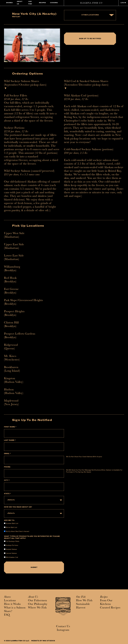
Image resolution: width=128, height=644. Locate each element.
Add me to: (9, 521)
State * (7, 494)
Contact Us (63, 627)
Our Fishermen (37, 601)
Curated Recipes (110, 608)
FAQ (7, 615)
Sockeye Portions (11, 545)
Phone (7, 467)
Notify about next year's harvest (17, 531)
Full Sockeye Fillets (12, 541)
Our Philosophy (38, 604)
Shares (7, 597)
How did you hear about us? (18, 507)
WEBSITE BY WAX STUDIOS (43, 641)
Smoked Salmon (10, 549)
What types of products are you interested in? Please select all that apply (32, 538)
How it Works (12, 604)
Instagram (63, 630)
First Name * (10, 427)
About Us (33, 597)
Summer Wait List (11, 523)
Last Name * (10, 440)
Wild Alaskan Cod (11, 557)
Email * (7, 454)
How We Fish (84, 601)
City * (7, 481)
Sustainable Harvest (83, 606)
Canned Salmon (10, 553)
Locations (10, 601)
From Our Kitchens (106, 603)
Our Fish (81, 597)
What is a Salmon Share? (15, 610)
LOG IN (123, 3)
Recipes (104, 597)
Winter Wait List (11, 527)
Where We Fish (37, 608)
